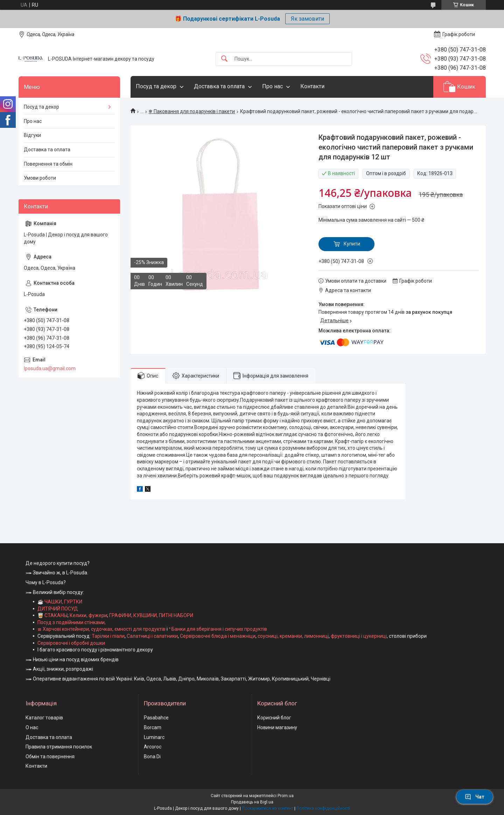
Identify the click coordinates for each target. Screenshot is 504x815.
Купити (352, 244)
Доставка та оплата (219, 86)
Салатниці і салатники (152, 636)
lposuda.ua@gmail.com (50, 368)
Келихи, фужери (88, 615)
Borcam (153, 727)
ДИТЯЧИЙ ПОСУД (58, 609)
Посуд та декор (156, 86)
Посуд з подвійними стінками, (72, 622)
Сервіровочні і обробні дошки (71, 643)
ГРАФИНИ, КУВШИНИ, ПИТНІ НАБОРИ (151, 615)
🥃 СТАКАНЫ (52, 615)
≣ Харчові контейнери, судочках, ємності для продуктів (101, 629)
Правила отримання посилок (59, 747)
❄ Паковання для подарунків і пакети (192, 111)
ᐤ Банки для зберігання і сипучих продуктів (218, 629)
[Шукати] (224, 59)
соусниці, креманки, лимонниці (293, 636)
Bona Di (152, 757)
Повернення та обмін (48, 164)
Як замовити (307, 19)
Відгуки (32, 135)
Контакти (312, 86)
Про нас (272, 86)
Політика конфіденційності (323, 808)
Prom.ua (286, 796)
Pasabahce (156, 718)
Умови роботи (40, 178)
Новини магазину (277, 727)
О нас (32, 727)
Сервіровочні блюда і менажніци (218, 636)
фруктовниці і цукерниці (359, 636)
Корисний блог (274, 718)
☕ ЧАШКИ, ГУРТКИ (60, 602)
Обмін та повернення (50, 757)
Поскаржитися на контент (268, 808)
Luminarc (154, 737)
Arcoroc (153, 747)
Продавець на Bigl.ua (252, 802)
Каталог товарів (44, 718)
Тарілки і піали (108, 636)
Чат (475, 797)
